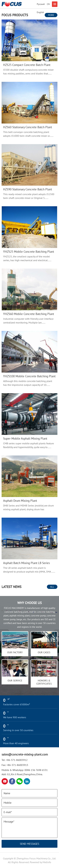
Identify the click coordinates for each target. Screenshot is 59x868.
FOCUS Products (15, 15)
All (52, 587)
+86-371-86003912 (17, 760)
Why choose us (29, 603)
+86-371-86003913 (17, 765)
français (41, 20)
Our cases (44, 652)
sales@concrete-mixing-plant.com (25, 754)
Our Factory (15, 652)
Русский (41, 4)
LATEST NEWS (11, 587)
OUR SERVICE (15, 680)
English (40, 12)
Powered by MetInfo (40, 862)
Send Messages (29, 844)
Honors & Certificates (44, 682)
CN (48, 4)
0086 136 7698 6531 (36, 770)
